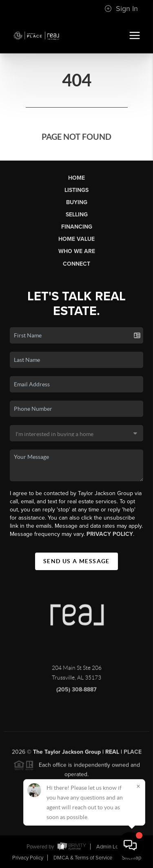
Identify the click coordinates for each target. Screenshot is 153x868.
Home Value (76, 239)
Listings (76, 190)
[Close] (138, 786)
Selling (77, 215)
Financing (77, 227)
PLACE (133, 754)
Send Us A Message (76, 561)
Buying (77, 202)
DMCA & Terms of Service (83, 858)
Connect (76, 264)
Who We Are (77, 251)
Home (76, 178)
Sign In (121, 9)
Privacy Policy (110, 534)
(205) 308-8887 (76, 692)
